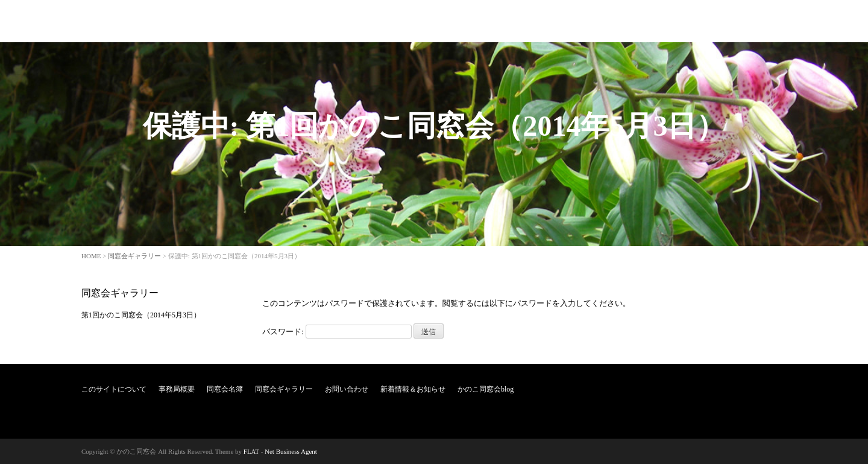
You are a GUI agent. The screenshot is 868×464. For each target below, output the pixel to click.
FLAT (251, 451)
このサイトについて (342, 21)
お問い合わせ (599, 21)
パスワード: (337, 332)
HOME (91, 256)
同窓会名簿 (465, 21)
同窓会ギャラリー (530, 21)
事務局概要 (410, 21)
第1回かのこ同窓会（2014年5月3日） (141, 315)
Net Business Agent (291, 451)
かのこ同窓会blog (750, 21)
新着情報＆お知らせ (671, 21)
